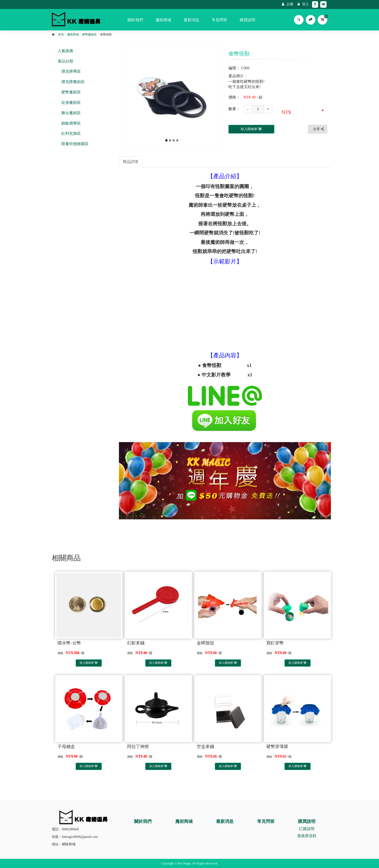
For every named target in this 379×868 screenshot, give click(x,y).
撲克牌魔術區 (73, 82)
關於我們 (135, 20)
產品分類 (66, 61)
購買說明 (248, 20)
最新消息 (191, 20)
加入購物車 (89, 663)
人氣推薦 (66, 51)
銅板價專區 (71, 123)
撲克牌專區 (71, 71)
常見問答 (219, 20)
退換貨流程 (307, 836)
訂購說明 (307, 829)
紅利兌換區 (71, 133)
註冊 (288, 4)
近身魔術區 (71, 102)
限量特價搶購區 (75, 144)
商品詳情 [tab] (131, 162)
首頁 (61, 35)
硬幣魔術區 (89, 35)
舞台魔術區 (71, 113)
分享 (319, 129)
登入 (303, 4)
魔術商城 (163, 20)
